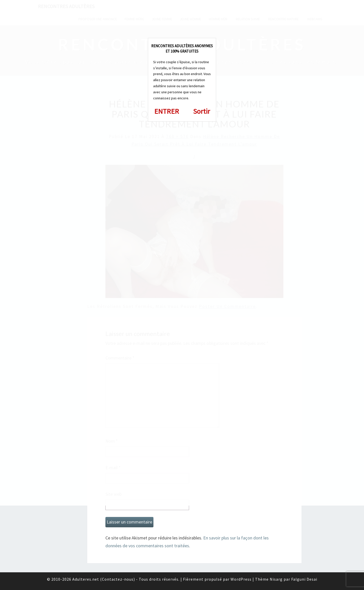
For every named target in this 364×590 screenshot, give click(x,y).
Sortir (202, 111)
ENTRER (167, 111)
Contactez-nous (118, 579)
